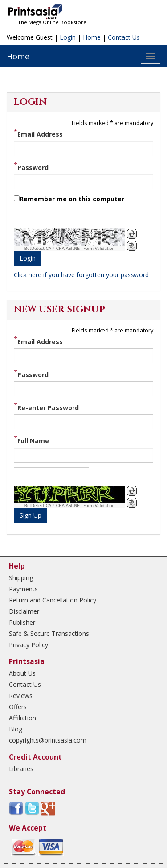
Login (68, 37)
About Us (22, 673)
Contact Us (124, 37)
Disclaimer (24, 611)
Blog (16, 729)
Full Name (33, 441)
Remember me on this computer (72, 199)
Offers (18, 707)
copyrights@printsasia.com (48, 740)
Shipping (21, 578)
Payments (23, 589)
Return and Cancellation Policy (53, 600)
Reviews (21, 696)
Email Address (40, 134)
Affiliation (22, 718)
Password (33, 167)
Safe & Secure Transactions (49, 633)
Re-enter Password (48, 408)
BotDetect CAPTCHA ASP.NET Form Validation (70, 249)
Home (92, 37)
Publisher (22, 622)
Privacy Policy (29, 645)
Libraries (21, 769)
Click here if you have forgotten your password (81, 275)
